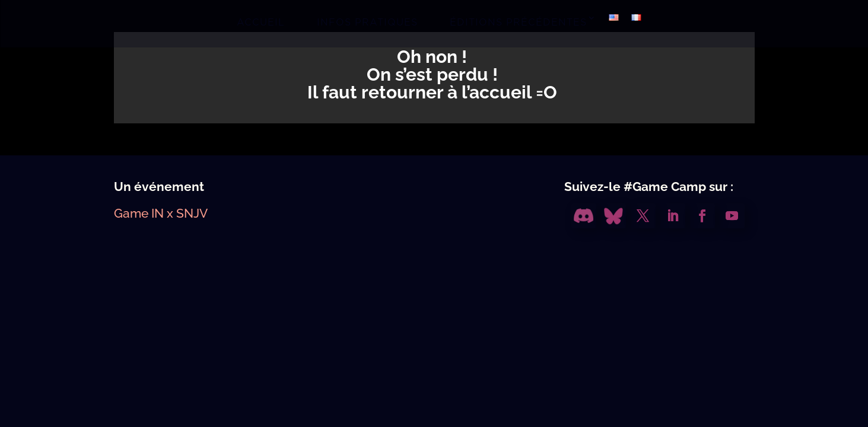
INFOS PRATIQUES (367, 22)
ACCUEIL (261, 22)
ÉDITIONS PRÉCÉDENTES (518, 22)
